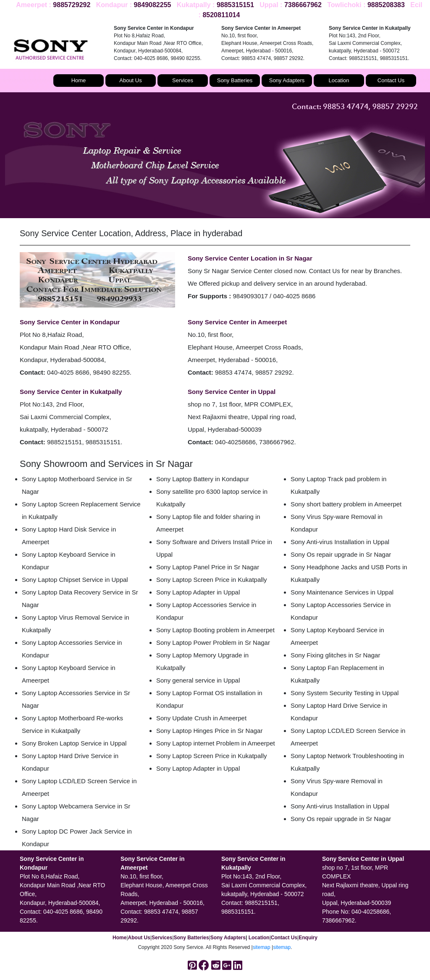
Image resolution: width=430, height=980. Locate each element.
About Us (130, 80)
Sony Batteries (235, 80)
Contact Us (391, 80)
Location (339, 80)
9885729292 (72, 5)
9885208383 (386, 5)
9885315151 (235, 5)
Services (183, 80)
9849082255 (152, 5)
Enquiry (308, 938)
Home (79, 80)
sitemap (262, 947)
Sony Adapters (287, 80)
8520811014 (221, 15)
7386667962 (303, 5)
